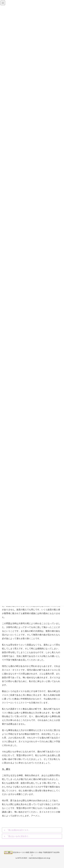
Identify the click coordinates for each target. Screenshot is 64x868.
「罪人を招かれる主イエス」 (18, 830)
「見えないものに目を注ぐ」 (18, 836)
